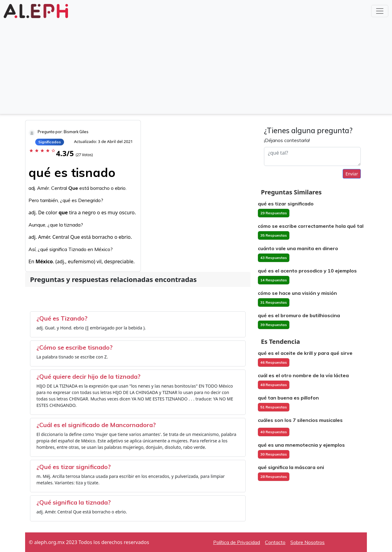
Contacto (275, 542)
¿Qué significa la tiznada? (74, 502)
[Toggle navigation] (380, 11)
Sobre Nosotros (307, 542)
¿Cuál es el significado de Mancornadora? (96, 425)
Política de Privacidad (237, 542)
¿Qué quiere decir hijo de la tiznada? (89, 376)
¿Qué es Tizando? (62, 318)
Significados (50, 142)
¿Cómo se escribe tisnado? (75, 347)
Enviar (352, 174)
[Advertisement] (196, 66)
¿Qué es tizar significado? (74, 467)
